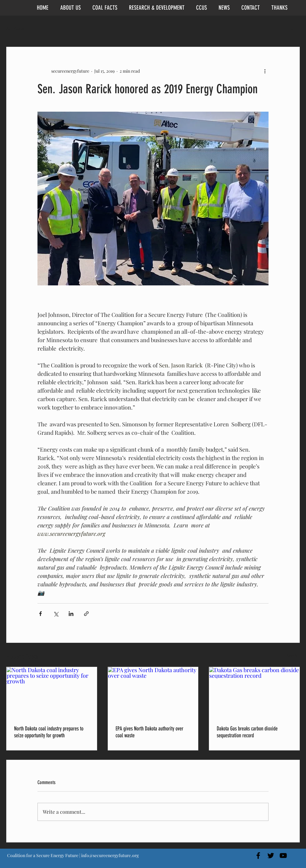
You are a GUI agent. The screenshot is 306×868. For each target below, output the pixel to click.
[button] (292, 28)
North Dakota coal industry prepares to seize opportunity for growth (49, 732)
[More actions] (265, 71)
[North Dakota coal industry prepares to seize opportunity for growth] (52, 692)
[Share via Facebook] (40, 614)
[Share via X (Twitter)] (56, 614)
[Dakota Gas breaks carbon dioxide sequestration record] (254, 692)
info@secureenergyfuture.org (110, 855)
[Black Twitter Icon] (271, 856)
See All (293, 655)
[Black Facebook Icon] (258, 856)
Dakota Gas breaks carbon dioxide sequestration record (247, 732)
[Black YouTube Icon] (283, 856)
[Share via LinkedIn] (71, 614)
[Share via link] (86, 614)
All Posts (15, 28)
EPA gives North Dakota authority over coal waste (149, 732)
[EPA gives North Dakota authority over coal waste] (153, 692)
